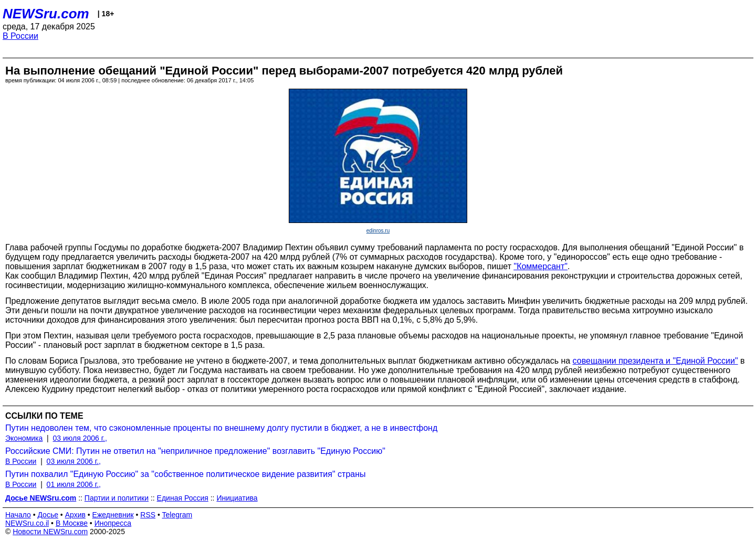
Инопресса (113, 523)
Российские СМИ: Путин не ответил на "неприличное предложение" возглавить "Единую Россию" (195, 451)
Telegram (177, 515)
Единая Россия (183, 498)
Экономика (24, 438)
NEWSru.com (46, 14)
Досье (48, 515)
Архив (75, 515)
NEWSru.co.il (27, 523)
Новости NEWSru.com (50, 532)
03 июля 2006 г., (80, 438)
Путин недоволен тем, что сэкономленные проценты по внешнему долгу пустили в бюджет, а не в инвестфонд (221, 428)
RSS (148, 515)
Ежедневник (113, 515)
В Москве (72, 523)
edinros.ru (378, 231)
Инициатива (237, 498)
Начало (18, 515)
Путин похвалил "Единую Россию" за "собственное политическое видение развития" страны (186, 474)
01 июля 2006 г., (74, 484)
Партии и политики (117, 498)
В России (20, 36)
